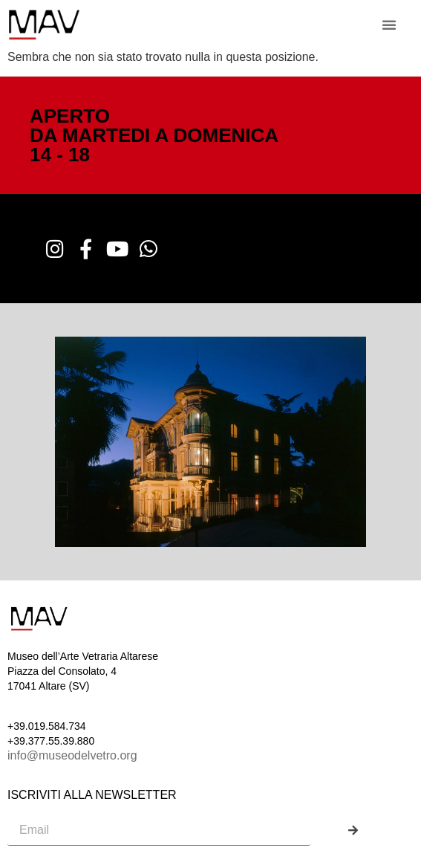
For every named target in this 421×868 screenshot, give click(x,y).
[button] (389, 25)
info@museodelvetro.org (72, 755)
